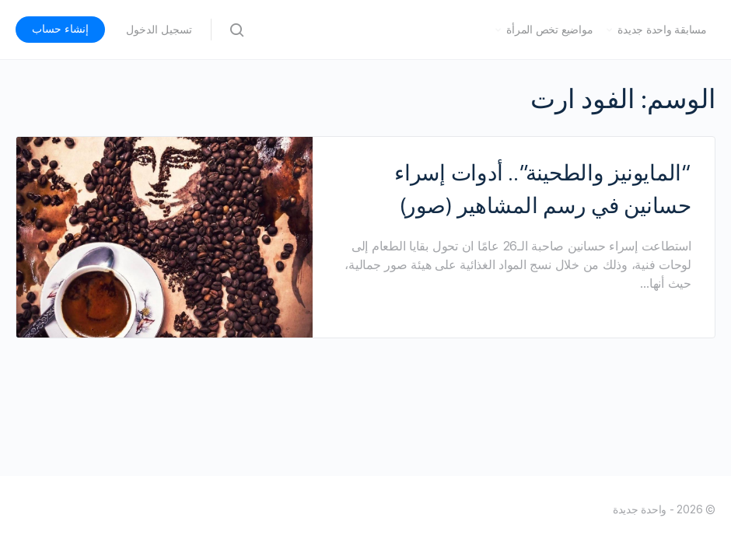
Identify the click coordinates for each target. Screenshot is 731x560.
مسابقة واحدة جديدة (662, 30)
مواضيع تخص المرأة (549, 30)
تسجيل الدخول (159, 30)
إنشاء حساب (60, 29)
